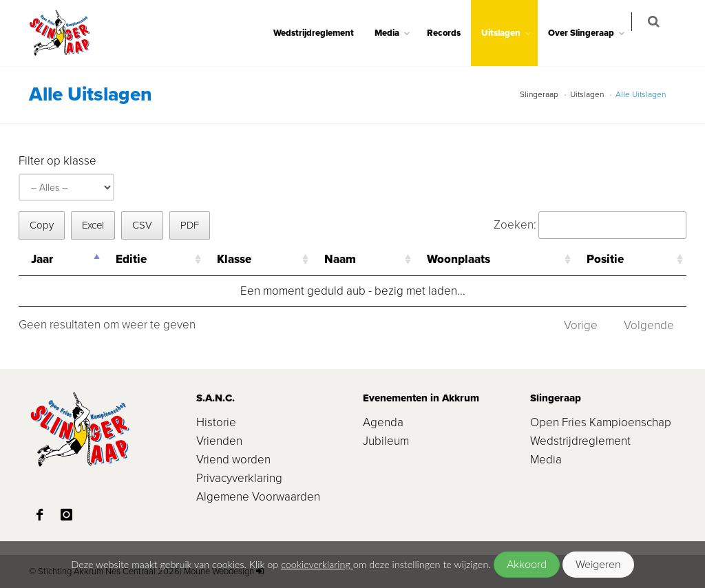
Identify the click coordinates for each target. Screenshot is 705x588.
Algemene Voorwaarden (258, 497)
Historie (216, 422)
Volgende (649, 325)
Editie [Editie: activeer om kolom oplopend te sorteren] (131, 259)
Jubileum (386, 441)
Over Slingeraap (590, 33)
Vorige (581, 325)
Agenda (383, 422)
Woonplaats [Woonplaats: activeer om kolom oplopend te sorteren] (459, 259)
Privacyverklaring (239, 478)
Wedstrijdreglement (323, 33)
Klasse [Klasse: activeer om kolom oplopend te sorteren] (234, 259)
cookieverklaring (317, 564)
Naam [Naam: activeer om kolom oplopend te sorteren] (340, 259)
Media (396, 33)
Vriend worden (233, 460)
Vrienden (219, 441)
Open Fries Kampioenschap (601, 422)
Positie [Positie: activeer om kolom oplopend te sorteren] (605, 259)
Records (453, 33)
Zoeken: (590, 225)
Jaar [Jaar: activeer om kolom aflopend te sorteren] (42, 259)
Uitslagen (510, 33)
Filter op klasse (57, 161)
